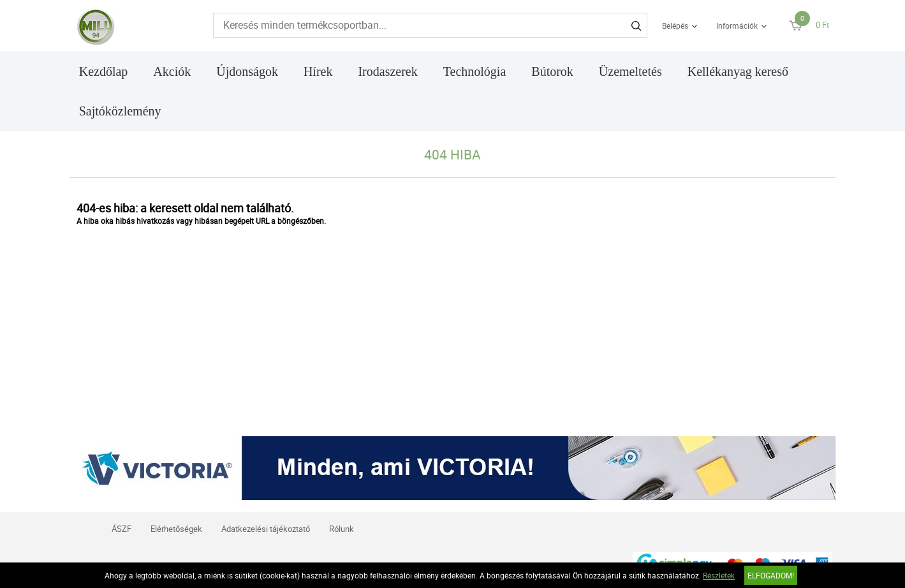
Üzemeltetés (630, 71)
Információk (737, 26)
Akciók (172, 71)
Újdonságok (247, 71)
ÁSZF (121, 529)
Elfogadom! (771, 575)
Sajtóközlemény (120, 111)
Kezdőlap (104, 71)
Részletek (719, 575)
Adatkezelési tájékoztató (266, 529)
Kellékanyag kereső (738, 71)
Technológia (475, 71)
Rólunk (342, 529)
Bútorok (552, 71)
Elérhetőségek (176, 529)
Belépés (675, 26)
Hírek (318, 71)
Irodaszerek (387, 71)
